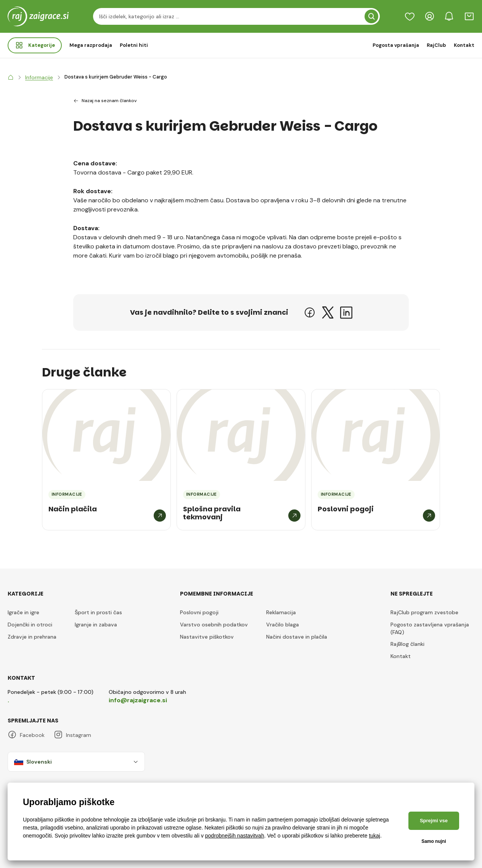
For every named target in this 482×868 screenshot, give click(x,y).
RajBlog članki (407, 644)
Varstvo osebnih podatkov (214, 625)
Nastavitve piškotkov (207, 637)
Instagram (72, 735)
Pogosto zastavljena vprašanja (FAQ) (430, 628)
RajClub (436, 45)
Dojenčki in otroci (30, 625)
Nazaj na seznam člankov (105, 101)
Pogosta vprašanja (396, 45)
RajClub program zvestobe (424, 612)
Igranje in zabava (96, 625)
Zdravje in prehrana (32, 637)
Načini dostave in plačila (297, 637)
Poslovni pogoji (199, 612)
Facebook (26, 735)
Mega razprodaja (91, 45)
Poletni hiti (134, 45)
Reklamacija (281, 612)
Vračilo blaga (283, 625)
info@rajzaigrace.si (138, 700)
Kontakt (464, 45)
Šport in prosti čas (98, 612)
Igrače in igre (23, 612)
